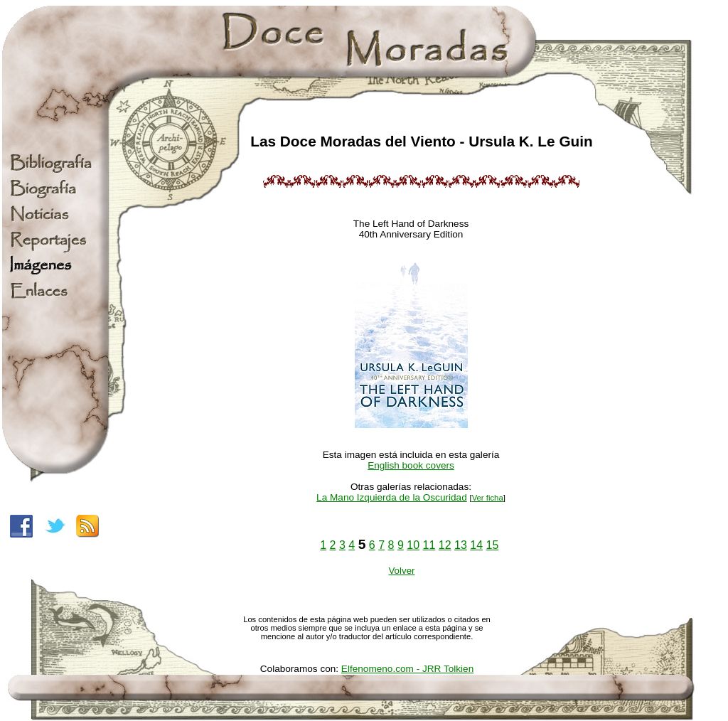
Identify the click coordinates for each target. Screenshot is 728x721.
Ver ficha (488, 498)
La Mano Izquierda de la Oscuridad (392, 497)
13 (461, 545)
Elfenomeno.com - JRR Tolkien (407, 669)
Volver (401, 571)
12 (445, 545)
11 (429, 545)
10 (413, 545)
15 (493, 545)
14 (476, 545)
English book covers (411, 465)
